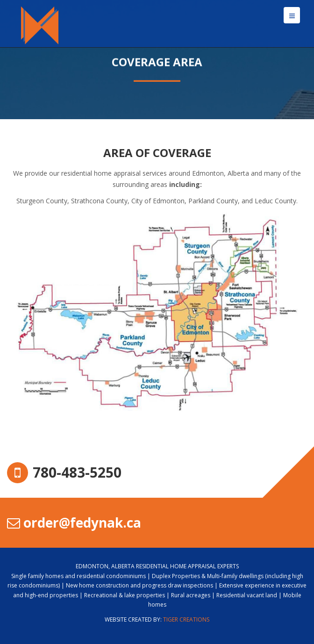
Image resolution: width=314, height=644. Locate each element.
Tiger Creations (186, 619)
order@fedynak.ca (74, 522)
